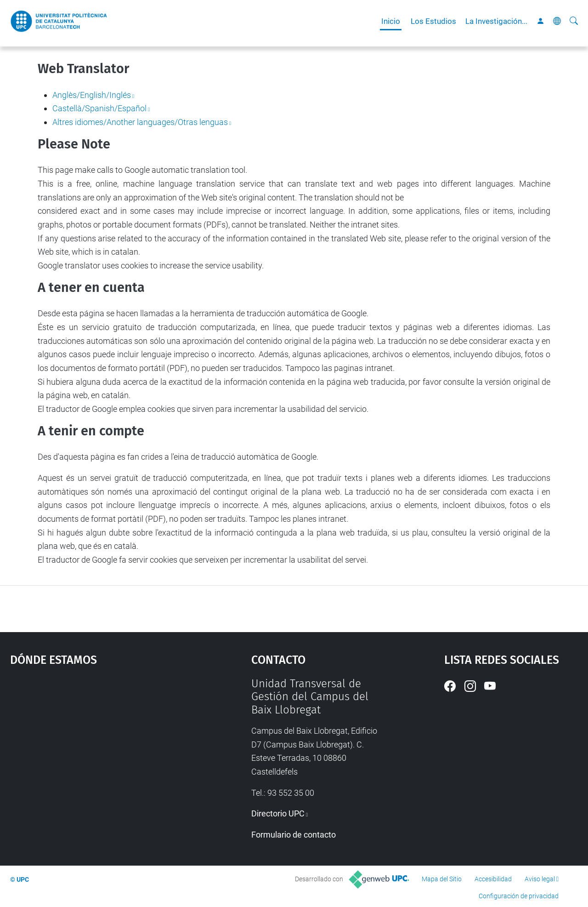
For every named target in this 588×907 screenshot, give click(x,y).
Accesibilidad (493, 879)
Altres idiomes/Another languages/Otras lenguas (140, 122)
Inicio (391, 21)
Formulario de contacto (294, 835)
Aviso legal (540, 879)
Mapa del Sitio (442, 879)
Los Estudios (433, 21)
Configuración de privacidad (519, 896)
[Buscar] (574, 21)
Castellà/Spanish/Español (99, 108)
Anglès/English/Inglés (92, 95)
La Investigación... (496, 21)
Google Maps (101, 746)
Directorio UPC (278, 813)
